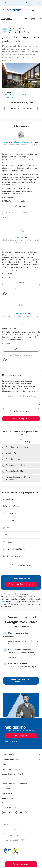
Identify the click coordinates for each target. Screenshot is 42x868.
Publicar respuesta (21, 419)
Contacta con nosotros (10, 807)
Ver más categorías (21, 565)
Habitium (15, 237)
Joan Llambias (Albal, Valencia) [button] (15, 145)
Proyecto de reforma (14, 459)
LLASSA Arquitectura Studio (15, 142)
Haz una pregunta (32, 19)
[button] (21, 755)
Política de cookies (11, 835)
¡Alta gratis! (29, 3)
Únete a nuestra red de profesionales (21, 681)
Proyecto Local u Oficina (16, 471)
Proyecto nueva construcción (17, 447)
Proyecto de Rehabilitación (17, 465)
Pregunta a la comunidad (21, 108)
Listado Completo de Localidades (14, 784)
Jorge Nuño (15, 314)
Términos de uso (10, 825)
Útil (6, 217)
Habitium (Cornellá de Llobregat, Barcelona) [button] (21, 240)
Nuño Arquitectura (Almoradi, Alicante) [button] (19, 316)
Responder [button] (21, 207)
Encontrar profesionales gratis (21, 584)
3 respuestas (8, 92)
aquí (3, 602)
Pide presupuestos (21, 864)
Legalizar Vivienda (13, 453)
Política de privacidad (12, 830)
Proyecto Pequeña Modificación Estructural (19, 478)
